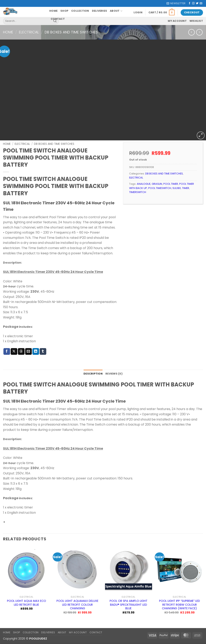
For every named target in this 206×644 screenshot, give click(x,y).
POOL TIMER (171, 184)
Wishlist (196, 21)
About (116, 11)
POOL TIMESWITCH (160, 188)
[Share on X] (14, 352)
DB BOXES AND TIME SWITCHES (71, 32)
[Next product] (191, 32)
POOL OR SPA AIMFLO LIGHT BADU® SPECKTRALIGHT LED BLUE (129, 605)
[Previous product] (199, 32)
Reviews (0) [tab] (114, 374)
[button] (176, 3)
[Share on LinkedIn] (36, 352)
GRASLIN (157, 184)
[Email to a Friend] (28, 352)
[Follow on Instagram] (193, 3)
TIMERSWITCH (138, 192)
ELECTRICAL (29, 32)
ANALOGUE (144, 184)
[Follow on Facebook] (190, 3)
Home (53, 11)
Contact (58, 19)
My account (177, 21)
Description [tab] (93, 374)
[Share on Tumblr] (43, 352)
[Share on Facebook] (7, 352)
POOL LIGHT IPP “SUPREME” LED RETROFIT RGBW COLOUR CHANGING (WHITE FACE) (180, 605)
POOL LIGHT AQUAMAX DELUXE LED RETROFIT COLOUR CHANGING (77, 605)
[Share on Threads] (21, 352)
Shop (64, 11)
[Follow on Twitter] (197, 3)
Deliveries (100, 11)
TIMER (186, 188)
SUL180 (177, 188)
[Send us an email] (201, 3)
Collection (80, 11)
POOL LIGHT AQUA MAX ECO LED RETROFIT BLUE (27, 603)
